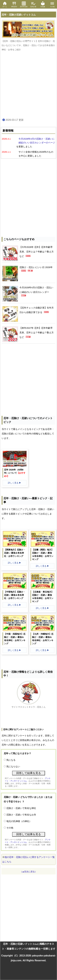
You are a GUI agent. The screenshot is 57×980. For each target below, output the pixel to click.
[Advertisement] (28, 85)
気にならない (13, 766)
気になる (11, 760)
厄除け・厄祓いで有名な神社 (21, 808)
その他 (10, 828)
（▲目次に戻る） (29, 872)
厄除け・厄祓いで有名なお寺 (21, 815)
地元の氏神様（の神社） (19, 821)
